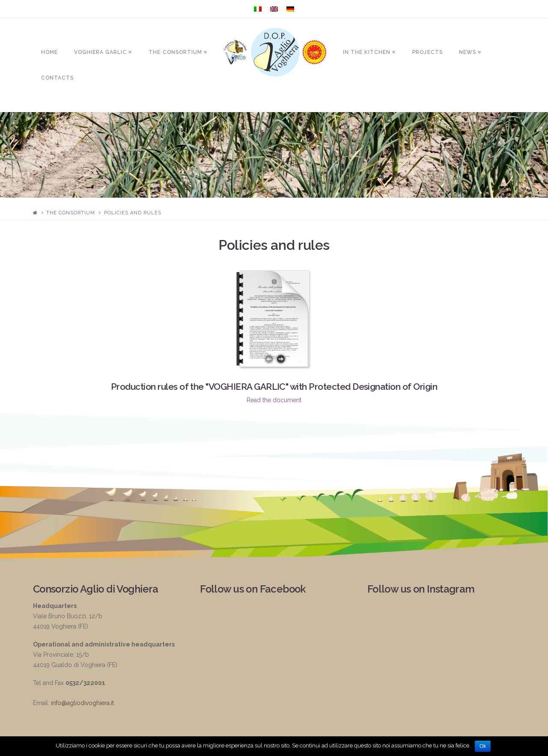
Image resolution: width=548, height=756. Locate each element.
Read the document (274, 400)
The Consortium (71, 213)
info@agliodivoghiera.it (82, 703)
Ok (483, 746)
